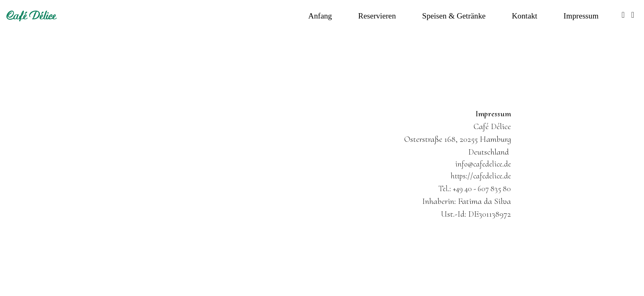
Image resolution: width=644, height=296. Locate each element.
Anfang (320, 16)
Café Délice (31, 16)
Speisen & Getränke (454, 16)
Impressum (581, 16)
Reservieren (377, 16)
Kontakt (524, 16)
